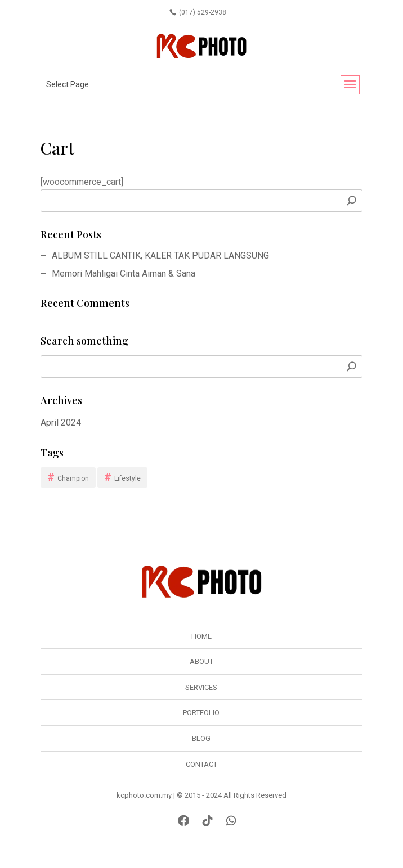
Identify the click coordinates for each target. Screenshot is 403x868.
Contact (201, 764)
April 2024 (61, 422)
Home (201, 636)
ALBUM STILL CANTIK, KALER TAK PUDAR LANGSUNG (160, 256)
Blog (201, 738)
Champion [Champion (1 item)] (73, 478)
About (201, 661)
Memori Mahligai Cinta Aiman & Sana (124, 273)
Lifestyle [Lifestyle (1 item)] (127, 478)
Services (201, 687)
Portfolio (201, 713)
